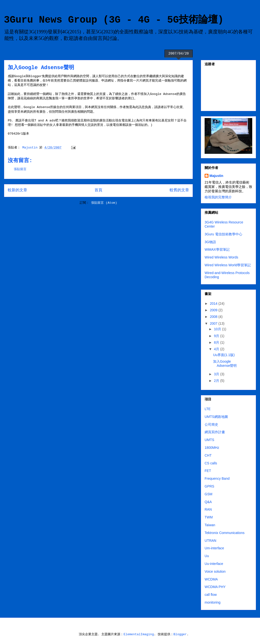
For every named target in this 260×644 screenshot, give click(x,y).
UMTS (209, 440)
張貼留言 (20, 169)
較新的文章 (17, 190)
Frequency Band (217, 478)
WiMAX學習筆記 (217, 249)
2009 (214, 310)
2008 (214, 317)
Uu (207, 556)
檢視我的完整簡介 (218, 197)
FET (208, 471)
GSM (208, 494)
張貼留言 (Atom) (104, 203)
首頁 (98, 190)
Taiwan (210, 525)
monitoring (212, 602)
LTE (208, 409)
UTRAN (210, 541)
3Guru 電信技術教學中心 (223, 234)
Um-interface (214, 548)
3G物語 (210, 242)
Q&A (208, 502)
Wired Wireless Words (221, 257)
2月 (217, 381)
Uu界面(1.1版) (224, 355)
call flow (211, 595)
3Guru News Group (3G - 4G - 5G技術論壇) (114, 20)
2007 (214, 323)
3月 (217, 374)
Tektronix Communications (225, 533)
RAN (208, 509)
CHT (208, 455)
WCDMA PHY (215, 587)
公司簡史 (211, 424)
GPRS (209, 486)
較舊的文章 (179, 190)
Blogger (180, 634)
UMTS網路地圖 (216, 417)
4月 (217, 349)
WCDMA (211, 579)
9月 (217, 336)
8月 (217, 342)
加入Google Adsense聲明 (225, 363)
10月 (218, 329)
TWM (209, 517)
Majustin (216, 176)
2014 (214, 304)
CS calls (211, 463)
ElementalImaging (139, 634)
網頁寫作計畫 (215, 432)
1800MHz (212, 448)
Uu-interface (214, 564)
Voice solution (215, 571)
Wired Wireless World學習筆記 (228, 265)
